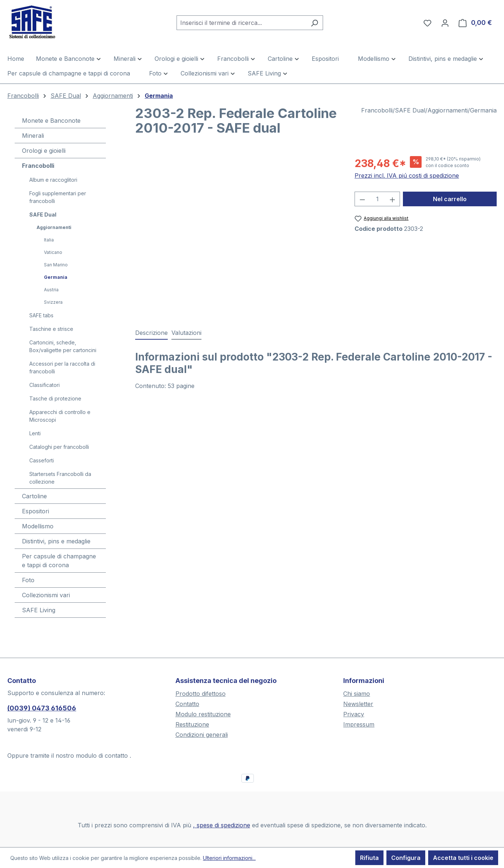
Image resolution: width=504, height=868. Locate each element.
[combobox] (241, 23)
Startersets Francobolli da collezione (60, 478)
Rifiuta (369, 858)
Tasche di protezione (55, 398)
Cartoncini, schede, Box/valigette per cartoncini (63, 346)
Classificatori (45, 385)
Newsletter (358, 704)
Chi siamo (357, 694)
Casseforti (42, 460)
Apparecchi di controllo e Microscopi (60, 416)
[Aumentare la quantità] (393, 199)
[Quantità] (377, 199)
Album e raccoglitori (53, 180)
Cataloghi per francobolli (59, 447)
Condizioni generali (202, 735)
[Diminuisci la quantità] (362, 199)
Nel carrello (450, 199)
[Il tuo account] (445, 23)
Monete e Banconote (51, 121)
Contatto (187, 704)
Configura (406, 858)
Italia (49, 240)
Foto (28, 580)
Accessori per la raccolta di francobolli (62, 367)
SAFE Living (39, 610)
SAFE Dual (43, 215)
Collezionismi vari (46, 595)
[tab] (151, 333)
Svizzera (53, 302)
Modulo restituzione (203, 714)
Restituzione (192, 724)
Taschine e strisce (51, 329)
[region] (238, 234)
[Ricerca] (314, 23)
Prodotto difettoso (201, 694)
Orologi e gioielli (44, 151)
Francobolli (38, 166)
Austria (51, 290)
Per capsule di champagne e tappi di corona (59, 561)
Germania (56, 277)
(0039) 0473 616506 (42, 708)
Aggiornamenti (54, 227)
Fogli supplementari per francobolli (58, 197)
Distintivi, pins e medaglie (56, 541)
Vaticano (53, 252)
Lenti (35, 433)
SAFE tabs (41, 315)
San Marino (56, 265)
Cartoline (34, 496)
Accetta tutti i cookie (463, 858)
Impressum (359, 724)
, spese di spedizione (222, 825)
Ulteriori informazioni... (229, 858)
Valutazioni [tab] (186, 333)
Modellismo (38, 526)
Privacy (354, 714)
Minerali (33, 136)
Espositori (36, 511)
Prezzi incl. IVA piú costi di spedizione (407, 176)
